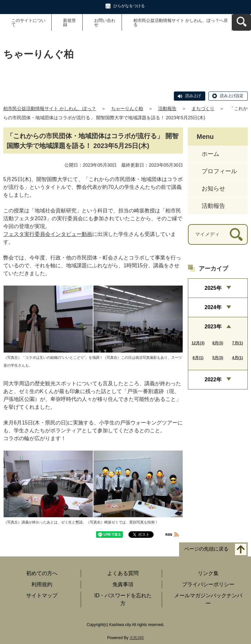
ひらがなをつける (129, 6)
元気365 (137, 638)
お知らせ (213, 189)
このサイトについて (28, 23)
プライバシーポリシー (208, 584)
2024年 (213, 307)
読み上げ (193, 96)
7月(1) (237, 343)
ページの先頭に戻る (206, 549)
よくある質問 (123, 573)
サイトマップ (42, 595)
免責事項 (123, 584)
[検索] (236, 234)
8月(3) (218, 343)
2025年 (213, 288)
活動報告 (167, 108)
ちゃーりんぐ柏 (127, 108)
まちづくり (203, 108)
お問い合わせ (105, 23)
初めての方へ (42, 573)
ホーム (210, 154)
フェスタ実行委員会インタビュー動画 (48, 234)
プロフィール (219, 171)
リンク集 (208, 573)
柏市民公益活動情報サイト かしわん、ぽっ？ (50, 108)
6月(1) (198, 358)
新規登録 (69, 23)
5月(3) (218, 358)
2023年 (213, 327)
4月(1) (237, 358)
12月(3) (198, 343)
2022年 (213, 380)
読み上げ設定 (232, 96)
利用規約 (42, 584)
